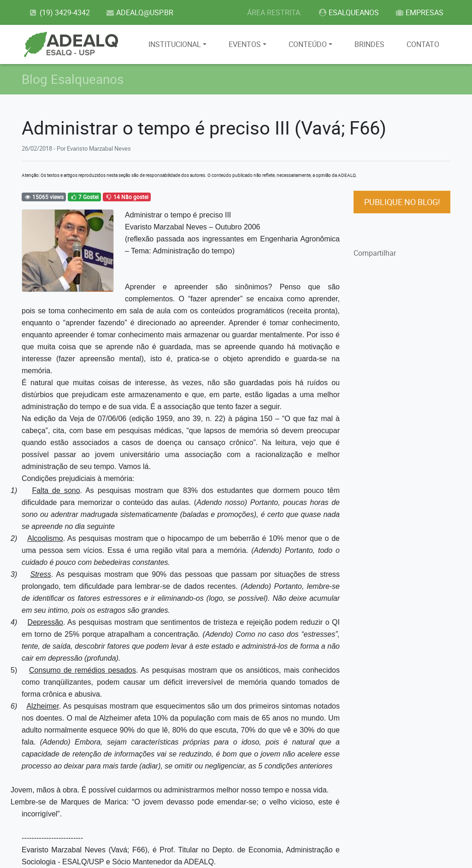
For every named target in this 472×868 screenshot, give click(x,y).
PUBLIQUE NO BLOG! (402, 202)
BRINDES (369, 44)
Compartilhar (375, 253)
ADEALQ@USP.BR (140, 12)
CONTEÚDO (308, 44)
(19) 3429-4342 (59, 12)
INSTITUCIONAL (175, 44)
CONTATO (423, 44)
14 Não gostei (127, 197)
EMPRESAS (419, 12)
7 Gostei (84, 197)
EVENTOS (245, 44)
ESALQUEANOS (349, 12)
